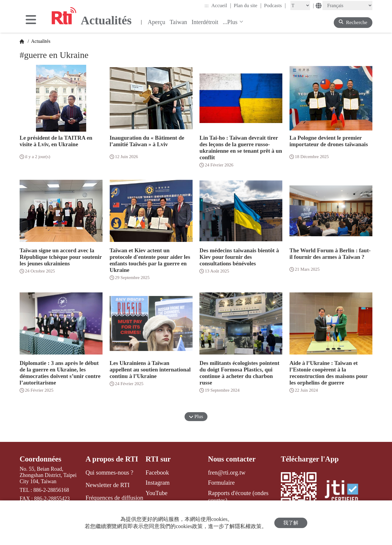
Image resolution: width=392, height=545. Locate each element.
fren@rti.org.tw (227, 472)
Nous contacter (232, 459)
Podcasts (275, 5)
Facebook (157, 472)
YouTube (157, 493)
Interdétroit (205, 22)
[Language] (347, 5)
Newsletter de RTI (108, 485)
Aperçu (156, 22)
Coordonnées (40, 459)
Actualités (40, 41)
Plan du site (248, 5)
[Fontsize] (300, 5)
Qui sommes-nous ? (110, 472)
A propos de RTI (112, 459)
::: (207, 5)
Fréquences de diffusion (114, 498)
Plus (196, 416)
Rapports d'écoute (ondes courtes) (238, 497)
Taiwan (178, 22)
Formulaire (221, 483)
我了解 (291, 523)
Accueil (221, 5)
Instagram (158, 483)
